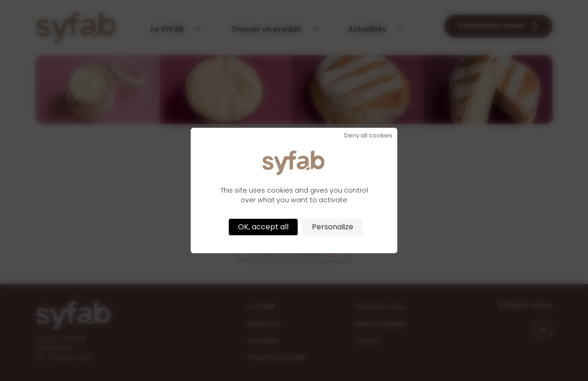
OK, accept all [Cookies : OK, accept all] (263, 227)
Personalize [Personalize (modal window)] (333, 227)
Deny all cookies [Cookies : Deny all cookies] (368, 136)
